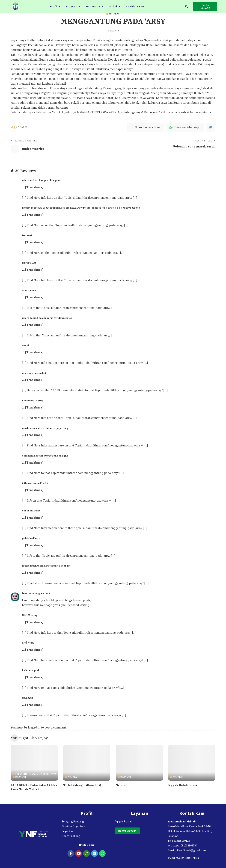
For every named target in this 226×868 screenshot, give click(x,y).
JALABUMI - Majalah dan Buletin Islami (41, 774)
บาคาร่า (26, 345)
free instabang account (36, 593)
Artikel (115, 6)
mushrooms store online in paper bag (45, 428)
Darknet (27, 235)
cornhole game (31, 511)
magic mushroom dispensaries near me (46, 566)
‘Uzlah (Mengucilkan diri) (82, 785)
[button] (205, 6)
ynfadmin (113, 31)
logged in (34, 727)
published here (31, 538)
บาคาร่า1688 (29, 263)
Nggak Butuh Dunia (183, 785)
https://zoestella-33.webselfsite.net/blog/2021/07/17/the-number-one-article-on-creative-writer (81, 208)
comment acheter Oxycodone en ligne (45, 456)
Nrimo (120, 785)
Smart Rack (29, 290)
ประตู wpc (28, 698)
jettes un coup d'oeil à (35, 483)
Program (73, 6)
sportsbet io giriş (33, 401)
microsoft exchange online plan (41, 180)
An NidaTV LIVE (135, 6)
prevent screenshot (34, 373)
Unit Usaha (95, 6)
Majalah (114, 14)
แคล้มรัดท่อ (28, 643)
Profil (55, 6)
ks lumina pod (30, 670)
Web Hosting (30, 615)
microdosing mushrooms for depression (47, 318)
